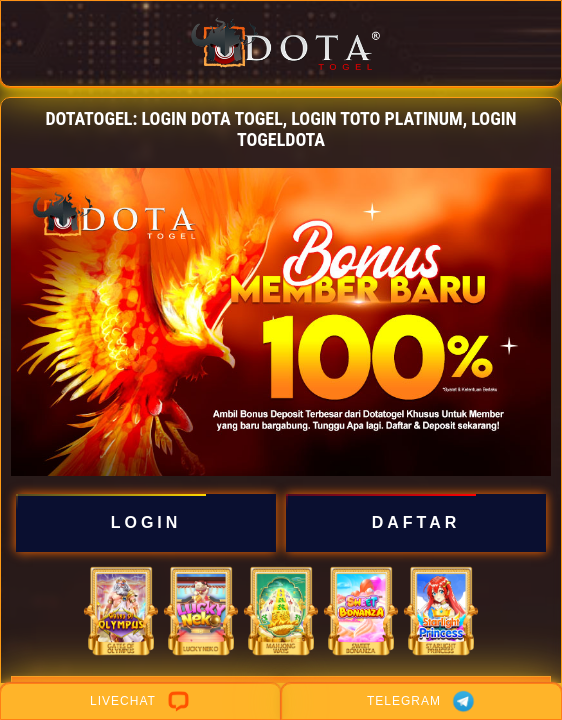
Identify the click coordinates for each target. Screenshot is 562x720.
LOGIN (145, 523)
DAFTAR (415, 523)
